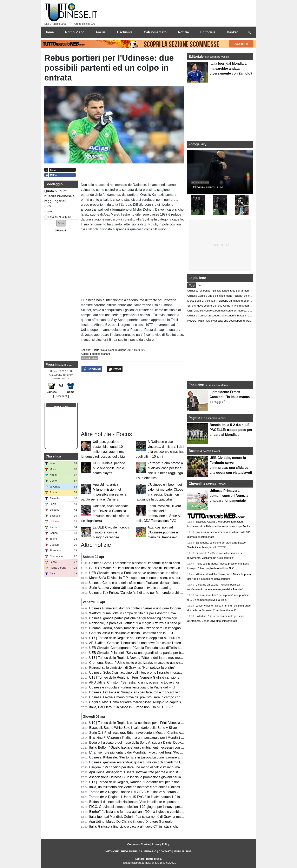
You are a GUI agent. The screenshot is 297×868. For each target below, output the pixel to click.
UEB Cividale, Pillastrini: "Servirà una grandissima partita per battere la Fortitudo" (149, 653)
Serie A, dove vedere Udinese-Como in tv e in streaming (130, 588)
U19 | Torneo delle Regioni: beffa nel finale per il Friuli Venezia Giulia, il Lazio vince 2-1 (153, 723)
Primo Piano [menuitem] (75, 32)
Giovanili (196, 484)
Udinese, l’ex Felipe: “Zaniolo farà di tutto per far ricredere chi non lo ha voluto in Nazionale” (156, 593)
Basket (194, 451)
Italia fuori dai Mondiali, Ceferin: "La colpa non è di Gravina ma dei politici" (143, 817)
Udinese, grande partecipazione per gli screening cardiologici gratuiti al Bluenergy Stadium (155, 618)
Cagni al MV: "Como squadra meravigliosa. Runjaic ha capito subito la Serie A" (147, 702)
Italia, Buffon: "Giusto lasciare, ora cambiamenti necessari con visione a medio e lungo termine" (159, 747)
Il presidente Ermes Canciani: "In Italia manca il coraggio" (231, 397)
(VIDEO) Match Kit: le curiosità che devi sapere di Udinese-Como (137, 568)
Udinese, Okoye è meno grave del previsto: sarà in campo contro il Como (143, 697)
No (50, 212)
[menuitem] (249, 32)
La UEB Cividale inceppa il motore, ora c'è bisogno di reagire (111, 532)
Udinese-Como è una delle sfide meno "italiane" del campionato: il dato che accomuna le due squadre (164, 583)
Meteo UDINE (62, 407)
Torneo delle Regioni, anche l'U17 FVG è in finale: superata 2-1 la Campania (145, 792)
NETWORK (112, 851)
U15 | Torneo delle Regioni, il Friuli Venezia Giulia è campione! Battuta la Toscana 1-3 (152, 677)
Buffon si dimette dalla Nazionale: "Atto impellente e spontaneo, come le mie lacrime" (151, 802)
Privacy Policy (161, 844)
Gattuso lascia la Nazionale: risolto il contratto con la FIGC (132, 633)
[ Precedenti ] (61, 396)
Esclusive (196, 385)
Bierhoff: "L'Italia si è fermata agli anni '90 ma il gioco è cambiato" (137, 812)
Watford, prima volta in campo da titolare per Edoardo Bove (133, 613)
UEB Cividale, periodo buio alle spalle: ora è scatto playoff (109, 468)
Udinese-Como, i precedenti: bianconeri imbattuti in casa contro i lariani (141, 563)
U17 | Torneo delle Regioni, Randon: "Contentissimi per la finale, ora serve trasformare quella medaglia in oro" (170, 782)
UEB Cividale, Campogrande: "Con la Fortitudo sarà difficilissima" (137, 648)
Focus (95, 350)
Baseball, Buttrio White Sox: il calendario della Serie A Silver (133, 728)
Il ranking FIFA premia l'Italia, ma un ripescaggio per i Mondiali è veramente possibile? (152, 738)
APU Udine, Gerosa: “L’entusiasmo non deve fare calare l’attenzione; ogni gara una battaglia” (157, 643)
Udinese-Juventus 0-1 (207, 187)
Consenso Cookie (138, 844)
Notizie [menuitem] (183, 32)
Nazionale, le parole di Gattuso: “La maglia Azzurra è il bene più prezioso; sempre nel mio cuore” (160, 623)
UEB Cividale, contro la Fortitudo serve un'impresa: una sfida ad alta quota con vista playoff (156, 573)
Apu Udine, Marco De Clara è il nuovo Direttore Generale (131, 822)
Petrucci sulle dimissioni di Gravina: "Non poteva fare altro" (132, 668)
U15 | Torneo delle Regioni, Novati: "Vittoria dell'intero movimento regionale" (145, 658)
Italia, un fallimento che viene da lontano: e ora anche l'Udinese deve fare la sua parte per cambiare (162, 787)
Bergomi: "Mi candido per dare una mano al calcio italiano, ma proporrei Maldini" (148, 767)
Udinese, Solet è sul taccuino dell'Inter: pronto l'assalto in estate (136, 673)
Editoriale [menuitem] (208, 32)
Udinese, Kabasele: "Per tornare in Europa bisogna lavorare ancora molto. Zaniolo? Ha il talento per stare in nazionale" (176, 757)
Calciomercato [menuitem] (155, 32)
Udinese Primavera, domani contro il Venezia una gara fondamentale (140, 608)
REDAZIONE (129, 851)
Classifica (53, 456)
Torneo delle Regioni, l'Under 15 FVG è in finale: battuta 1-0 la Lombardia (143, 797)
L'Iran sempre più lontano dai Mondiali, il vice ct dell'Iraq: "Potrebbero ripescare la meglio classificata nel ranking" (172, 752)
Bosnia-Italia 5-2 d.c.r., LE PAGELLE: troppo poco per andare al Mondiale (231, 430)
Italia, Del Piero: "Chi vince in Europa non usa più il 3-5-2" (131, 707)
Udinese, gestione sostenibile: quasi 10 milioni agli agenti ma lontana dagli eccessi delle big (156, 762)
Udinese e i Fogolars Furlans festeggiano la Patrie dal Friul (132, 687)
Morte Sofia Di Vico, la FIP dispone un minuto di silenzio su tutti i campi (141, 578)
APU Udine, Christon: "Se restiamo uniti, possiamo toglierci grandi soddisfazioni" (148, 682)
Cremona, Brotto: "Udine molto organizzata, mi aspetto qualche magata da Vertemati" (152, 663)
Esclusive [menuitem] (125, 32)
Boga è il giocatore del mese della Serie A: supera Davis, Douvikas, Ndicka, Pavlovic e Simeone (159, 743)
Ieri (200, 285)
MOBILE (179, 851)
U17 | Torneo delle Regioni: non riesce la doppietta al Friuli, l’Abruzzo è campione (149, 638)
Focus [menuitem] (101, 32)
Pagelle (194, 418)
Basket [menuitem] (232, 32)
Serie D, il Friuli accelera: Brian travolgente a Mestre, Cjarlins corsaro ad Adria (146, 733)
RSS (189, 851)
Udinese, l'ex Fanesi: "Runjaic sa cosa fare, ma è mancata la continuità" (142, 692)
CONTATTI (165, 851)
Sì (50, 206)
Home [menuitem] (49, 32)
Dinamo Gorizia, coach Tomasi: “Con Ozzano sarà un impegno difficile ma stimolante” (152, 628)
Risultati (61, 230)
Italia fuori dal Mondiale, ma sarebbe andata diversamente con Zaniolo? (231, 68)
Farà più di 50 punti (60, 217)
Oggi (192, 285)
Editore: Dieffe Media (148, 859)
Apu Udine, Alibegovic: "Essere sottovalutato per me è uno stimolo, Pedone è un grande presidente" (162, 772)
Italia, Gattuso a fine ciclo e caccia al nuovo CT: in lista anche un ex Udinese (145, 827)
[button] (61, 223)
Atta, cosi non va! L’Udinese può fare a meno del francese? (163, 532)
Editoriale (196, 57)
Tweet (115, 369)
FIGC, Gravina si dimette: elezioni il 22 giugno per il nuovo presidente (140, 807)
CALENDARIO (148, 851)
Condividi (92, 369)
